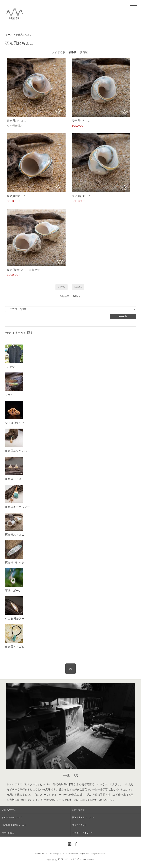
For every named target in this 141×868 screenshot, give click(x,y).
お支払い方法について (12, 817)
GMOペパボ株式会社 (81, 854)
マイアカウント (79, 825)
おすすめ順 (59, 52)
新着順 (84, 52)
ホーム (9, 35)
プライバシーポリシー (82, 833)
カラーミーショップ (43, 854)
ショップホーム (9, 810)
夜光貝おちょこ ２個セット (25, 270)
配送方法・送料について (83, 817)
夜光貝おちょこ (24, 35)
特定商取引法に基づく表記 (14, 825)
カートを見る (8, 833)
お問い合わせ (78, 810)
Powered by (70, 860)
